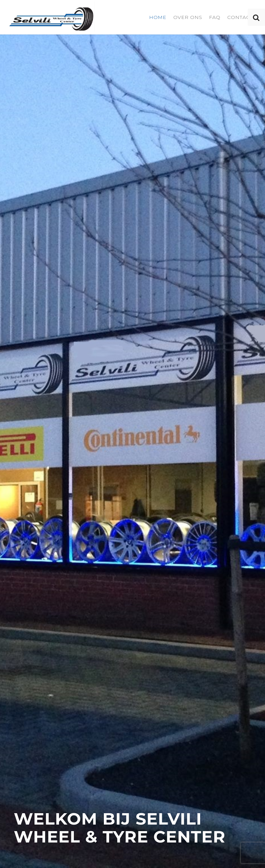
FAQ (215, 17)
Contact (240, 17)
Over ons (188, 17)
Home (158, 17)
